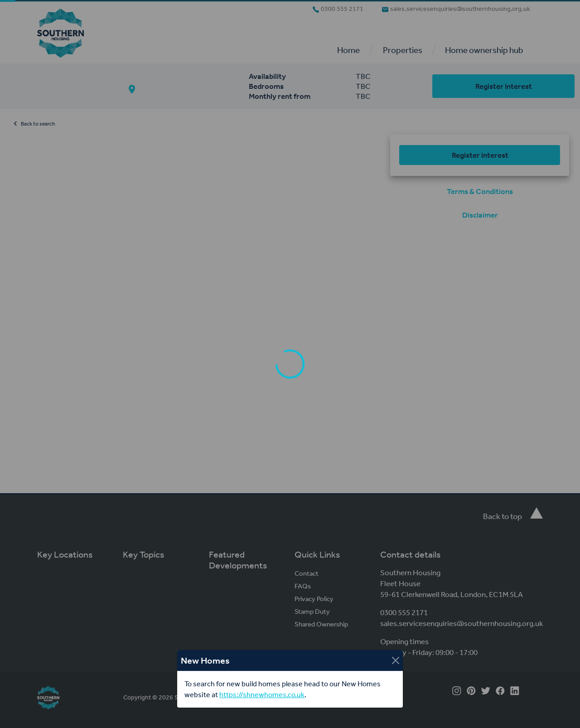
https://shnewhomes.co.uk (262, 695)
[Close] (396, 660)
